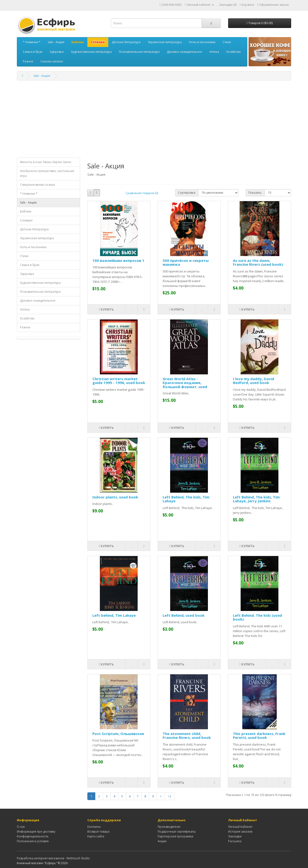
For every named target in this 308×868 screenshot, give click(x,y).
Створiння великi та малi (37, 185)
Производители (169, 827)
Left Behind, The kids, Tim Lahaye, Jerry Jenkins (256, 499)
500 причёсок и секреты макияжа (186, 262)
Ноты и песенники (202, 42)
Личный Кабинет (240, 827)
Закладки (235, 836)
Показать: (255, 193)
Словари (98, 42)
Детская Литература (126, 42)
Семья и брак (33, 52)
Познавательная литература (139, 52)
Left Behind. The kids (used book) (257, 617)
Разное (28, 61)
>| (170, 796)
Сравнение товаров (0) (142, 193)
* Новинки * (32, 42)
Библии (78, 42)
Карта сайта (96, 836)
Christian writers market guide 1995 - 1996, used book (119, 381)
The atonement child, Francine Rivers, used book (187, 736)
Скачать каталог (52, 61)
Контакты (94, 827)
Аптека (214, 52)
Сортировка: (187, 193)
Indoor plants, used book (115, 497)
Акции (162, 841)
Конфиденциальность (33, 836)
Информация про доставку (36, 832)
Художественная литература (91, 52)
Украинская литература (165, 42)
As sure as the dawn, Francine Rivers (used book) (258, 262)
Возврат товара (98, 832)
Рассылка (235, 841)
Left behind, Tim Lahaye (114, 615)
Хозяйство (234, 52)
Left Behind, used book (184, 615)
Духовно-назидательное (184, 52)
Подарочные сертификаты (177, 832)
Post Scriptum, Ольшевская (118, 734)
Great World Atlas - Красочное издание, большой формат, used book (185, 385)
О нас (21, 827)
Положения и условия (33, 841)
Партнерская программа (175, 836)
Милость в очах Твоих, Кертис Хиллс (46, 162)
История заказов (240, 832)
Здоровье (57, 52)
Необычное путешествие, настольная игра (47, 173)
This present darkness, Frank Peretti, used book (259, 736)
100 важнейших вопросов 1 (118, 260)
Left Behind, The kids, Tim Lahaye (186, 499)
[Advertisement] (154, 119)
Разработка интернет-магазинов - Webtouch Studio (53, 858)
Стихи (227, 42)
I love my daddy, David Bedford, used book (253, 381)
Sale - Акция (56, 42)
